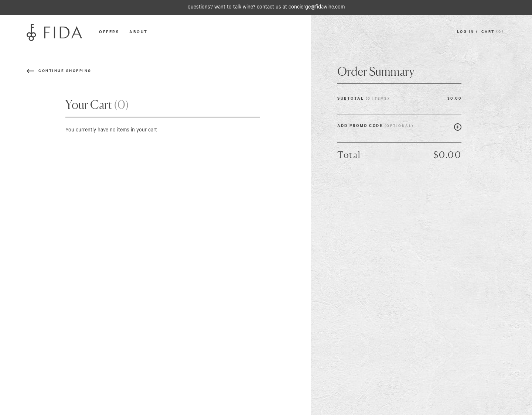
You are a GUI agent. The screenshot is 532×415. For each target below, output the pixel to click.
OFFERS (109, 32)
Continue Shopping (65, 71)
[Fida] (54, 33)
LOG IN (467, 32)
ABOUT (139, 32)
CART (494, 32)
